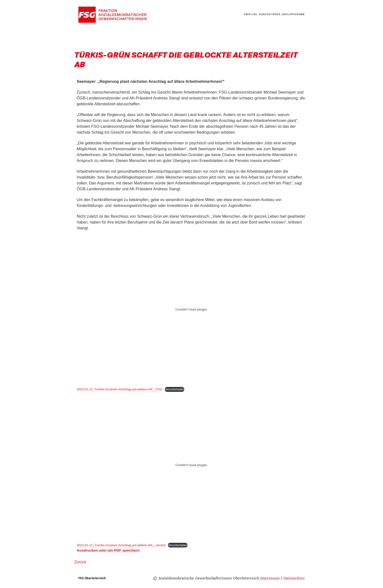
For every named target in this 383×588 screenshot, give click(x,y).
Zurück (80, 562)
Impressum (270, 578)
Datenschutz (294, 578)
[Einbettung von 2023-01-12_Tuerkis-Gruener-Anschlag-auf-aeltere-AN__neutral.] (191, 465)
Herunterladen (175, 389)
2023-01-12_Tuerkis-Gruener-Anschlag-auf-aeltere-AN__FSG (119, 389)
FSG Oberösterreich (92, 578)
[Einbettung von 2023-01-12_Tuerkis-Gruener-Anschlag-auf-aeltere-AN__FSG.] (191, 309)
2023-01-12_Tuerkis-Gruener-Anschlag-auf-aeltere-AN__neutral (121, 545)
